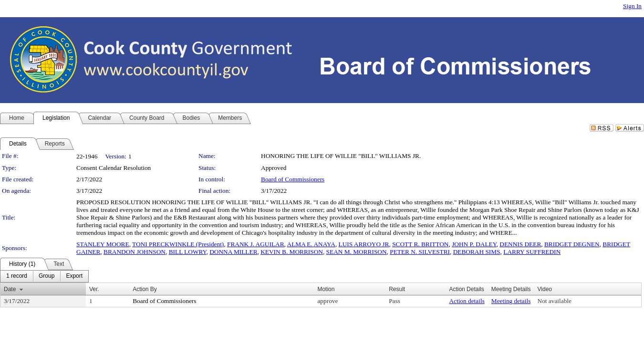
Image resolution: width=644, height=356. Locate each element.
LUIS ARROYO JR (364, 244)
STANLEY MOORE (103, 244)
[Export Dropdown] (74, 276)
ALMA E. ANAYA (311, 244)
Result (397, 289)
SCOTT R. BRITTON (420, 244)
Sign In (632, 6)
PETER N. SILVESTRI (420, 252)
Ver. (94, 289)
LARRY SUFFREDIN (532, 252)
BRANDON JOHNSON (135, 252)
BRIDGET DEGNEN (572, 244)
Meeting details (511, 301)
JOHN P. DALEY (474, 244)
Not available (555, 301)
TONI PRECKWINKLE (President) (178, 244)
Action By (145, 289)
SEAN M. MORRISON (357, 252)
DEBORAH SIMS (477, 252)
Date (10, 289)
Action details (467, 301)
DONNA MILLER (233, 252)
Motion (326, 289)
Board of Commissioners (293, 179)
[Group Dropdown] (47, 276)
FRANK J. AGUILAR (256, 244)
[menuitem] (17, 276)
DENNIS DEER (520, 244)
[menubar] (44, 276)
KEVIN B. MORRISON (292, 252)
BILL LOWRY (188, 252)
